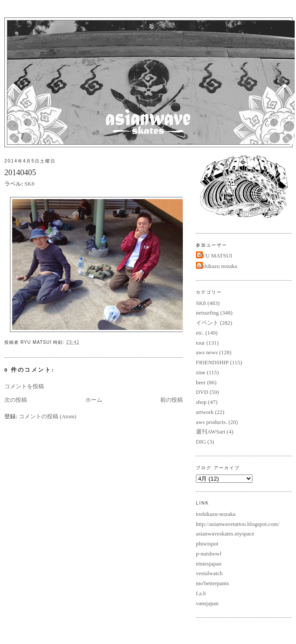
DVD (202, 392)
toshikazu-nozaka (216, 514)
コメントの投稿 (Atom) (48, 416)
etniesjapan (209, 564)
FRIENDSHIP (212, 362)
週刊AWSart (211, 432)
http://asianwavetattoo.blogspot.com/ (238, 524)
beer (201, 382)
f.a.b (201, 593)
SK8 (29, 184)
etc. (200, 333)
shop (201, 402)
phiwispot (207, 544)
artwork (205, 412)
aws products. (212, 422)
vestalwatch (209, 573)
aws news (207, 352)
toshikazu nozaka (218, 266)
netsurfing (207, 313)
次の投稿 (16, 400)
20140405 (20, 173)
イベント (207, 323)
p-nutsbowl (209, 554)
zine (201, 372)
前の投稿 (172, 400)
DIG (201, 442)
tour (200, 343)
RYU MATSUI (215, 256)
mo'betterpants (212, 583)
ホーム (94, 400)
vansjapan (207, 603)
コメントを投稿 (24, 386)
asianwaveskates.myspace (225, 534)
